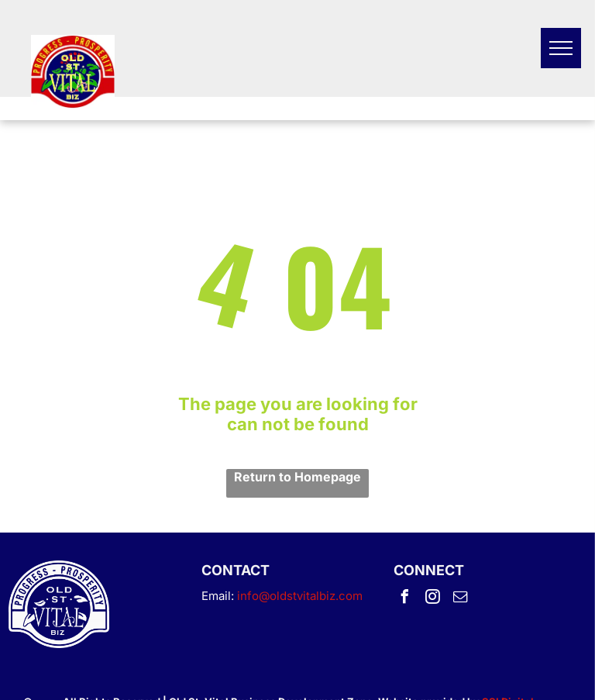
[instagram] (432, 599)
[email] (460, 599)
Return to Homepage (297, 477)
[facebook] (404, 599)
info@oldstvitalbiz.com (300, 596)
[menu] (561, 48)
